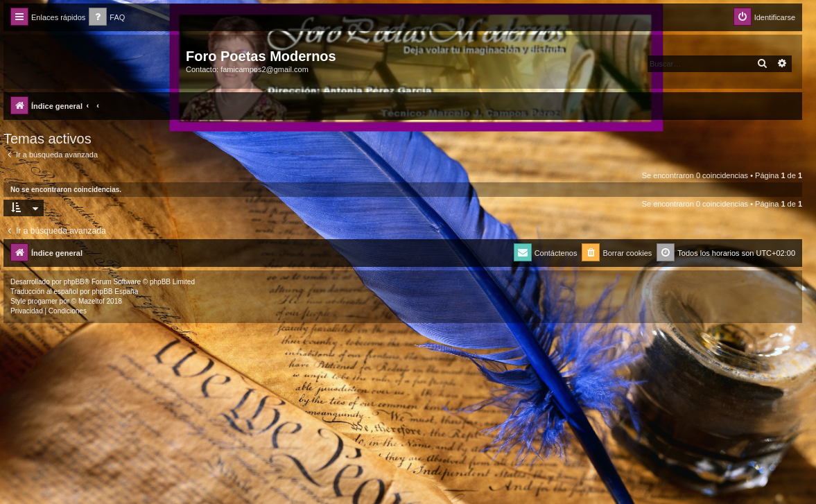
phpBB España (115, 292)
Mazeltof (92, 301)
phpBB (74, 282)
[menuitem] (107, 18)
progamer (43, 301)
